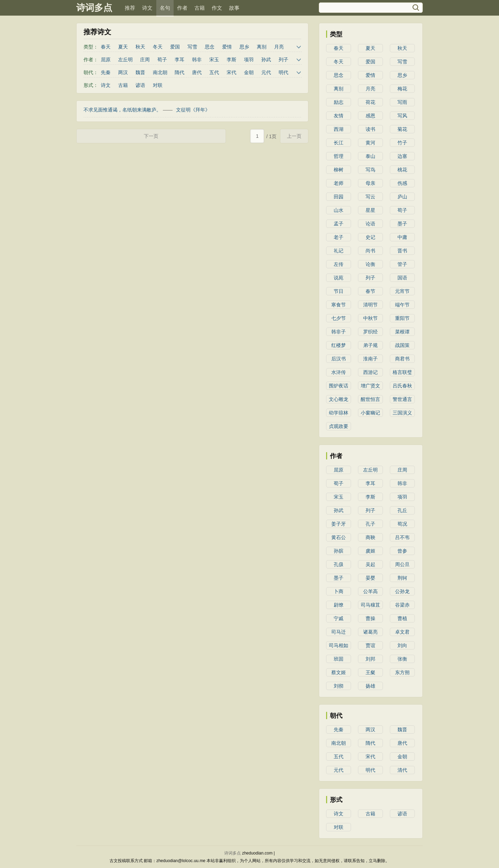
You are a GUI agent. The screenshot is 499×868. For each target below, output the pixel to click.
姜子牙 (339, 524)
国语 (402, 278)
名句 (165, 8)
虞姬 (370, 551)
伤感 (402, 183)
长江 (339, 143)
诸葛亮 (370, 632)
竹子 (402, 143)
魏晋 (140, 72)
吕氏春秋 (402, 386)
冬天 (158, 47)
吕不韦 (402, 537)
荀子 (162, 60)
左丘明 (125, 60)
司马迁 (339, 632)
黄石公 (339, 537)
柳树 (339, 170)
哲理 (339, 156)
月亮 (279, 47)
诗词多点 (94, 8)
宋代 (231, 72)
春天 (106, 47)
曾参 (402, 551)
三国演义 (402, 413)
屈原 (106, 60)
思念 (210, 47)
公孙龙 (402, 591)
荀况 (402, 524)
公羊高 (370, 591)
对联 (158, 85)
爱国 (175, 47)
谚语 (140, 85)
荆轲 (402, 578)
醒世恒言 (370, 399)
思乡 (244, 47)
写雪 (192, 47)
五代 (214, 72)
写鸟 (370, 170)
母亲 (370, 183)
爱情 (227, 47)
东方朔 (402, 672)
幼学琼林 (339, 413)
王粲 (370, 672)
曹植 (402, 618)
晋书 (402, 251)
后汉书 (339, 359)
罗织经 (370, 332)
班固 (339, 659)
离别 (262, 47)
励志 (339, 102)
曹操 (370, 618)
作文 (217, 8)
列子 (283, 60)
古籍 (200, 8)
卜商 (339, 591)
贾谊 (370, 645)
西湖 (339, 129)
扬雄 (370, 686)
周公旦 (402, 564)
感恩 (370, 116)
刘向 (402, 645)
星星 (370, 210)
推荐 (130, 8)
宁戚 (339, 618)
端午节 (402, 305)
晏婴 (370, 578)
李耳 (180, 60)
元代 (266, 72)
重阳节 (402, 318)
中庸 (402, 237)
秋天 (140, 47)
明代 (283, 72)
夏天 (123, 47)
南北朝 (160, 72)
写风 (402, 116)
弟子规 (370, 345)
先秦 (106, 72)
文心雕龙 (339, 399)
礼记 (339, 251)
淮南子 (370, 359)
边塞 (402, 156)
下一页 (151, 136)
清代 (402, 770)
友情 (339, 116)
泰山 (370, 156)
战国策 (402, 345)
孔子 (370, 524)
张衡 (402, 659)
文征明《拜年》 (193, 110)
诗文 (147, 8)
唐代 (197, 72)
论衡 (370, 264)
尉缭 (339, 605)
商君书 (402, 359)
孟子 (339, 224)
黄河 (370, 143)
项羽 (249, 60)
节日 (339, 291)
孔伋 (339, 564)
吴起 (370, 564)
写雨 (402, 102)
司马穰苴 (370, 605)
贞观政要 (339, 426)
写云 (370, 197)
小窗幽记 (370, 413)
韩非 (197, 60)
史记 (370, 237)
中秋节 (370, 318)
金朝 (249, 72)
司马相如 (339, 645)
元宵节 (402, 291)
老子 (339, 237)
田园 (339, 197)
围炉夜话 (339, 386)
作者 (182, 8)
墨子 (402, 224)
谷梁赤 (402, 605)
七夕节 (339, 318)
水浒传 (339, 372)
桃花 (402, 170)
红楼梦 (339, 345)
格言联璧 (402, 372)
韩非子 (339, 332)
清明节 (370, 305)
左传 (339, 264)
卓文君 (402, 632)
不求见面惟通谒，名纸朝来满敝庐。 (122, 110)
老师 (339, 183)
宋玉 (214, 60)
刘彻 (339, 686)
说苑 (339, 278)
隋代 (180, 72)
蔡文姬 (339, 672)
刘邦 (370, 659)
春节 (370, 291)
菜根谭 (402, 332)
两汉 (123, 72)
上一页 (294, 136)
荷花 (370, 102)
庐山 (402, 197)
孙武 (266, 60)
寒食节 (339, 305)
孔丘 (402, 510)
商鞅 (370, 537)
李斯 (231, 60)
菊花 (402, 129)
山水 (339, 210)
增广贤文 (370, 386)
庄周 (145, 60)
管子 (402, 264)
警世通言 (402, 399)
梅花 (402, 89)
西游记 (370, 372)
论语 (370, 224)
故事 (234, 8)
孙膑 (339, 551)
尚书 (370, 251)
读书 (370, 129)
